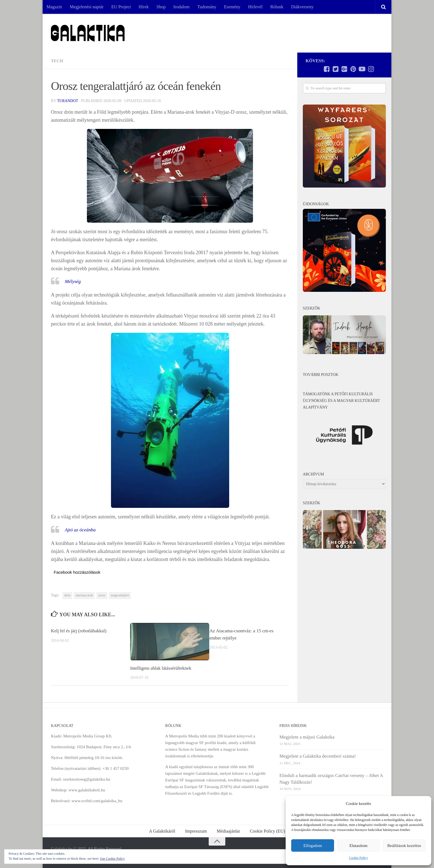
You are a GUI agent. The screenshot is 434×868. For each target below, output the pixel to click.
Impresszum (196, 831)
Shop (161, 7)
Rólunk (277, 7)
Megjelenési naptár (87, 7)
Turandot (68, 101)
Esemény (232, 7)
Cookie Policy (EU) (268, 831)
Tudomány (207, 7)
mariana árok (84, 595)
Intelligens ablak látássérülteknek (162, 668)
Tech (57, 61)
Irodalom (181, 7)
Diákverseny (302, 7)
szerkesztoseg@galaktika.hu (87, 779)
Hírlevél (255, 7)
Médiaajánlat (228, 831)
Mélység (73, 281)
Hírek (144, 7)
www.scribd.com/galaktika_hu (97, 801)
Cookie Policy (358, 858)
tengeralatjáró (120, 595)
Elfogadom (313, 846)
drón (67, 595)
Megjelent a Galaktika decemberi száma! (318, 756)
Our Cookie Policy (112, 859)
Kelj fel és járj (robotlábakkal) (79, 631)
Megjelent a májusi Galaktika (307, 737)
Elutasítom (358, 846)
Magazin (54, 7)
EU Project (121, 7)
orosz (102, 595)
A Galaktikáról (162, 831)
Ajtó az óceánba (81, 530)
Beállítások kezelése (404, 846)
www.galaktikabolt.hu (87, 790)
